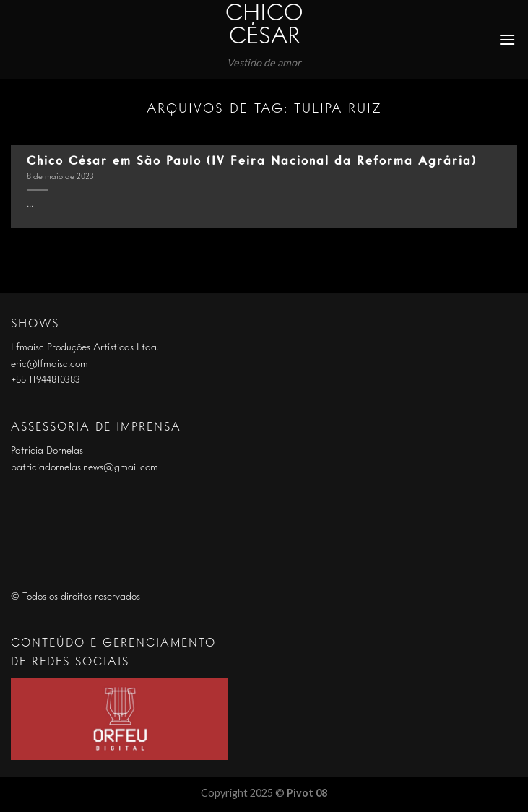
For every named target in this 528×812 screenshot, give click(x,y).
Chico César (264, 26)
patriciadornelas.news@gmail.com (85, 467)
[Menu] (508, 39)
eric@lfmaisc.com (49, 364)
